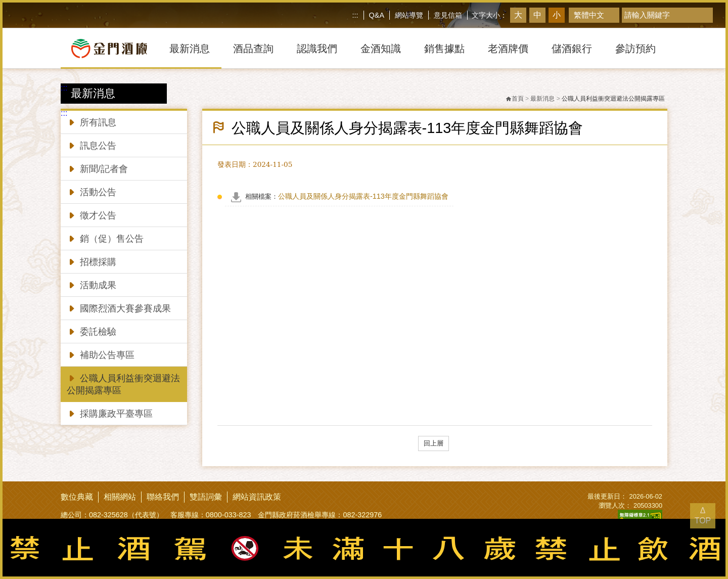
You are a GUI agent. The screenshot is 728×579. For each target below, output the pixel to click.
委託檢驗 (92, 331)
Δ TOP (703, 516)
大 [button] (518, 15)
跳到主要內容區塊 (2, 2)
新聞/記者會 (97, 168)
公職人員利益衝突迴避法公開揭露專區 (123, 384)
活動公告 (92, 191)
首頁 (515, 99)
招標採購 (92, 261)
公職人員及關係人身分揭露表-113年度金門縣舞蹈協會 (347, 196)
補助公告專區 (101, 354)
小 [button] (557, 15)
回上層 (434, 443)
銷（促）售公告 (105, 238)
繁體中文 (589, 15)
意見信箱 (448, 15)
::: (355, 15)
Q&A (377, 15)
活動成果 (92, 284)
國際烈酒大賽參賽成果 (119, 308)
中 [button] (537, 15)
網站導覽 (409, 15)
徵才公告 (92, 215)
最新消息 (542, 99)
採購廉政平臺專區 (110, 413)
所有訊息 (92, 122)
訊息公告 (92, 145)
